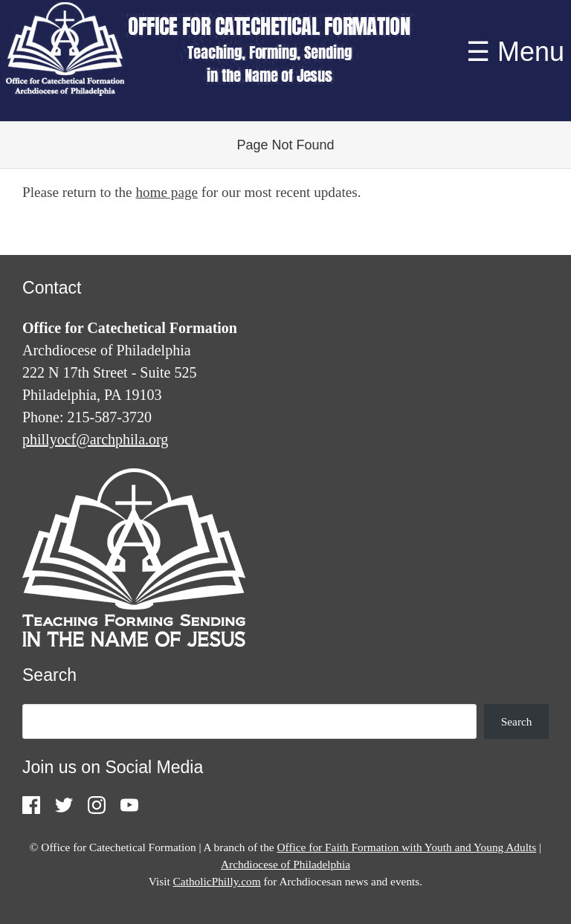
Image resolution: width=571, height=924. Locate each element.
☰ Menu (515, 52)
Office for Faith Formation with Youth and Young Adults (406, 847)
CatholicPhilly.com (217, 881)
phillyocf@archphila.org (95, 439)
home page (167, 192)
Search (517, 721)
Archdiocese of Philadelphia (285, 864)
